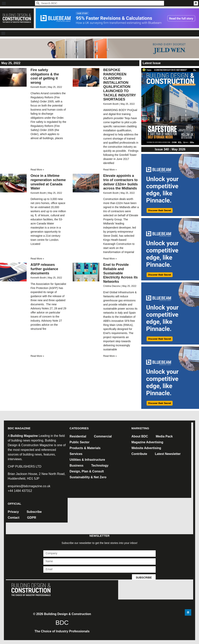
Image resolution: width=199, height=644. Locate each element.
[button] (4, 3)
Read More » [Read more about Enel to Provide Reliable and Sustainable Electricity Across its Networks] (110, 356)
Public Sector (79, 442)
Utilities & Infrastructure (87, 460)
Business (76, 466)
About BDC (140, 436)
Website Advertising (146, 448)
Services (76, 454)
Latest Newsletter (168, 454)
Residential (78, 436)
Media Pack (164, 436)
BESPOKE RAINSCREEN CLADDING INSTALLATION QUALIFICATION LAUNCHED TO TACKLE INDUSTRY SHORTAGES (120, 85)
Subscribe (34, 512)
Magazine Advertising (147, 442)
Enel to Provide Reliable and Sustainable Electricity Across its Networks (120, 273)
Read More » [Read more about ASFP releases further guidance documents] (37, 356)
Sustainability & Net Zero (88, 477)
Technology (100, 466)
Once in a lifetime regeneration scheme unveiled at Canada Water (48, 182)
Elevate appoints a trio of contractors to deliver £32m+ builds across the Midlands (120, 182)
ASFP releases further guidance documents (44, 269)
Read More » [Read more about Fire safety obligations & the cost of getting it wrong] (37, 170)
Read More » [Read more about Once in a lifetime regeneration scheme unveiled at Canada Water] (37, 259)
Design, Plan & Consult (87, 471)
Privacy (13, 512)
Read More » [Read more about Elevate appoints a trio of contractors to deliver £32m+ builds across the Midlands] (110, 259)
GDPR (32, 518)
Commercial (103, 436)
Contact (14, 518)
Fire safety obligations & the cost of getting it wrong (45, 76)
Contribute (139, 454)
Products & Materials (85, 448)
